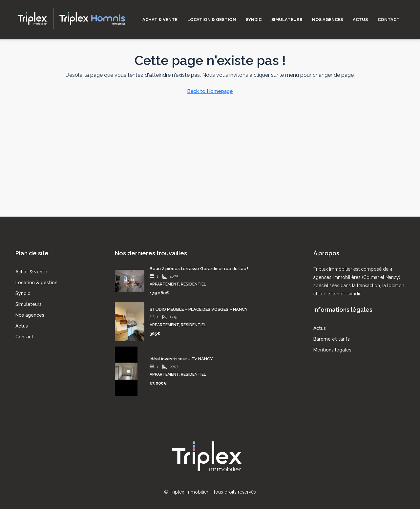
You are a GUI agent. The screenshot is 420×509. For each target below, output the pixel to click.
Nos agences (327, 20)
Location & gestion (212, 20)
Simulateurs (287, 20)
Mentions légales (332, 350)
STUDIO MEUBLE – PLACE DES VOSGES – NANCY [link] (199, 309)
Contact (389, 20)
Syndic (254, 20)
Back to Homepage (210, 91)
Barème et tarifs (332, 339)
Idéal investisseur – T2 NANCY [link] (181, 359)
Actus (360, 20)
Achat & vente (160, 20)
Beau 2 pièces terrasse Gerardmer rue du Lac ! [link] (199, 269)
